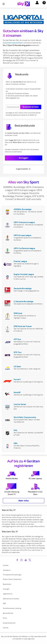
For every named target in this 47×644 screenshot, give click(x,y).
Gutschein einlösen (31, 107)
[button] (37, 3)
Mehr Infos (24, 501)
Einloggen (24, 158)
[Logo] (24, 4)
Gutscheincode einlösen (13, 43)
